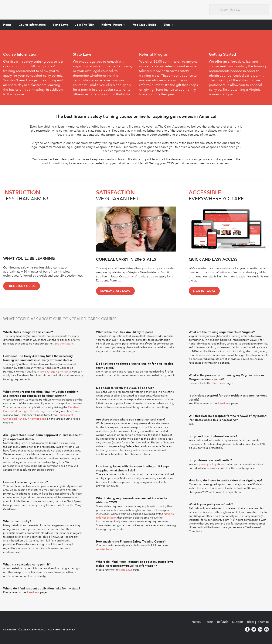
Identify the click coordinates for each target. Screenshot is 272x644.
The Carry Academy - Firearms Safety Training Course (35, 9)
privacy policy (208, 464)
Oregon (52, 372)
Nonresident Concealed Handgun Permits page (38, 417)
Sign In (168, 25)
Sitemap (263, 622)
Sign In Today (204, 291)
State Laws (60, 25)
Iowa (43, 372)
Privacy (196, 622)
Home (7, 25)
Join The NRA (85, 25)
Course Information (32, 25)
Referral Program (113, 25)
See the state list (64, 344)
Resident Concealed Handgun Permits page (41, 409)
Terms (209, 622)
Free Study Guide (144, 25)
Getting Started (222, 54)
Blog (250, 622)
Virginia (66, 372)
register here (104, 549)
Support (238, 622)
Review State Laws (115, 291)
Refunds (223, 622)
